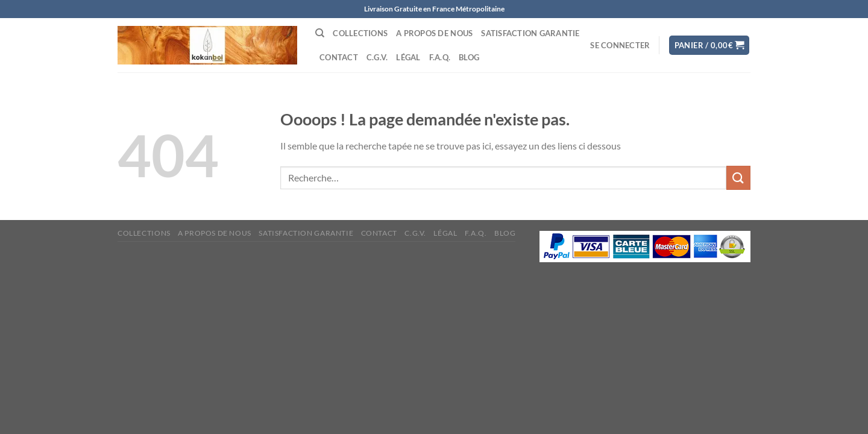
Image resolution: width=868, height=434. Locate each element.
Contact (339, 57)
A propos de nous (434, 33)
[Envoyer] (738, 178)
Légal (408, 57)
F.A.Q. (440, 57)
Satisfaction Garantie (530, 33)
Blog (469, 57)
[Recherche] (320, 33)
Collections (360, 33)
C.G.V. (377, 57)
